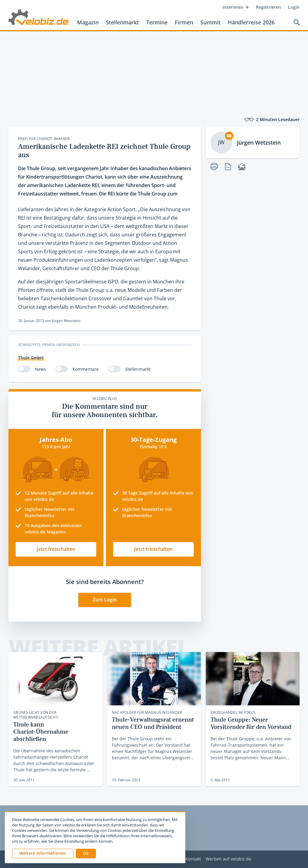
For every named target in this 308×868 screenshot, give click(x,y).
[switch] (24, 369)
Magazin (88, 22)
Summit (210, 22)
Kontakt (193, 859)
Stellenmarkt (122, 22)
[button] (86, 854)
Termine (157, 22)
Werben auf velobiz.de (228, 859)
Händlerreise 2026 (251, 22)
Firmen (184, 22)
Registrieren (268, 7)
